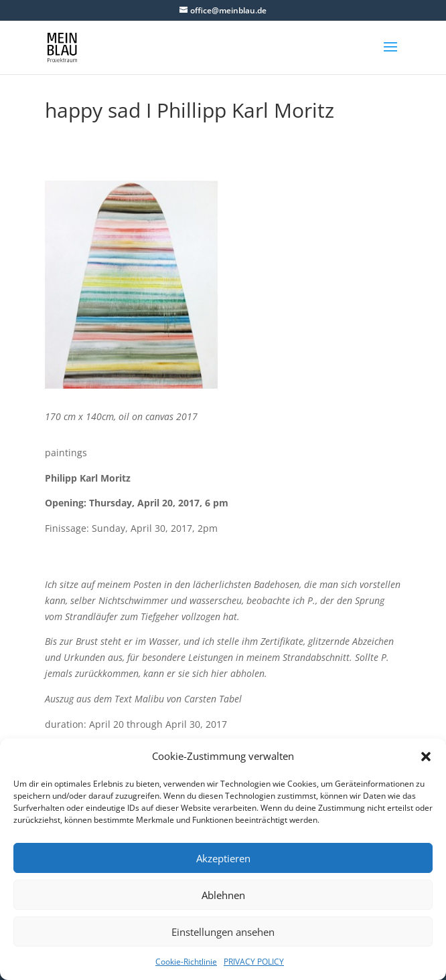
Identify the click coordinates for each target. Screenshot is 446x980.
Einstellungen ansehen (223, 932)
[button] (426, 757)
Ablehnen (223, 895)
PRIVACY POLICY (254, 962)
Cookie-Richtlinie (186, 962)
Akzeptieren (223, 858)
